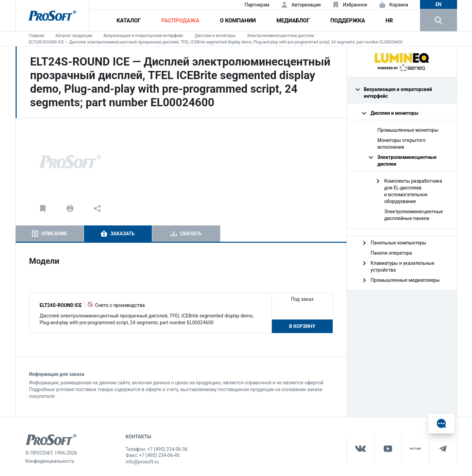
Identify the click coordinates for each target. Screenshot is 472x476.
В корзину (302, 326)
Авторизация (306, 5)
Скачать (191, 234)
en (438, 4)
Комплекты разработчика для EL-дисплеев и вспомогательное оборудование (413, 191)
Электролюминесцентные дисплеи (280, 36)
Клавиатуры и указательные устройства (403, 267)
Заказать (123, 234)
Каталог (129, 21)
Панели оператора (391, 253)
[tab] (50, 234)
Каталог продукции (74, 36)
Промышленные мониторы (408, 130)
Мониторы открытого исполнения (402, 144)
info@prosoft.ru (142, 462)
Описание (54, 234)
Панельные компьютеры (399, 243)
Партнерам (257, 5)
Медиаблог (293, 21)
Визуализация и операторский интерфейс (144, 36)
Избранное (355, 5)
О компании (238, 21)
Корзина (399, 5)
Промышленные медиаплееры (405, 280)
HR (389, 21)
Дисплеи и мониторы (215, 36)
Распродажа (180, 21)
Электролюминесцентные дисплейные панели (414, 215)
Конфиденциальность (50, 461)
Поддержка (348, 21)
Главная (37, 36)
